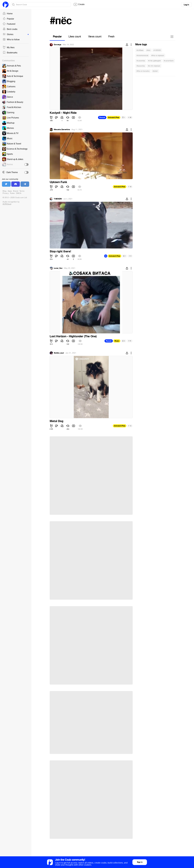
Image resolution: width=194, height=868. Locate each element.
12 (130, 426)
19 (130, 187)
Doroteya (58, 45)
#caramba (141, 61)
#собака (140, 50)
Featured (9, 24)
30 (130, 117)
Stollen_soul (59, 353)
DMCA (19, 193)
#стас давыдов (154, 61)
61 (130, 341)
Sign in (140, 862)
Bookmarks (10, 53)
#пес (148, 50)
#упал (155, 71)
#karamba (141, 66)
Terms (22, 191)
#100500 (157, 50)
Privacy (6, 193)
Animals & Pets (114, 117)
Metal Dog (56, 421)
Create (79, 4)
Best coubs (10, 29)
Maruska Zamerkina (62, 130)
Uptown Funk (58, 182)
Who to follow (11, 40)
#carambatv (169, 61)
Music (117, 341)
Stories (16, 34)
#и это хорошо (154, 66)
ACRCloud (7, 204)
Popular (8, 19)
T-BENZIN (58, 199)
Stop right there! (60, 251)
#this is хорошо (158, 55)
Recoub (102, 117)
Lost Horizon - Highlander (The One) (73, 336)
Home (8, 14)
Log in (186, 5)
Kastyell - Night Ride (63, 113)
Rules (12, 193)
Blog (4, 191)
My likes (9, 48)
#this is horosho (143, 71)
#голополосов (142, 55)
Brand (16, 191)
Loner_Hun (58, 268)
